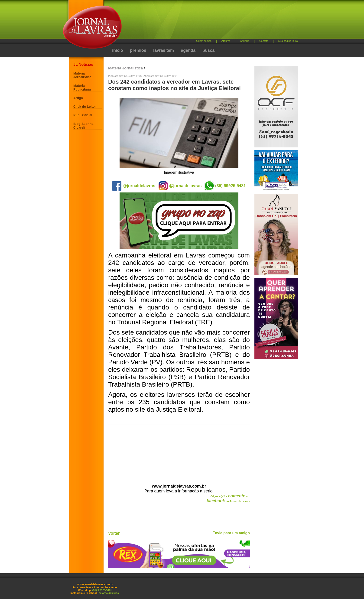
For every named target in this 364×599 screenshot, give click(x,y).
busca (208, 50)
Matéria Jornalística (82, 75)
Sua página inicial (288, 41)
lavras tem (164, 50)
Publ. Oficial (83, 115)
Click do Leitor (85, 107)
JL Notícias (83, 64)
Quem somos (204, 41)
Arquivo (226, 41)
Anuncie (245, 41)
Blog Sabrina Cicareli (83, 126)
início (118, 50)
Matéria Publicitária (82, 88)
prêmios (138, 50)
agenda (188, 50)
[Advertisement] (206, 21)
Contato (264, 41)
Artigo (78, 98)
